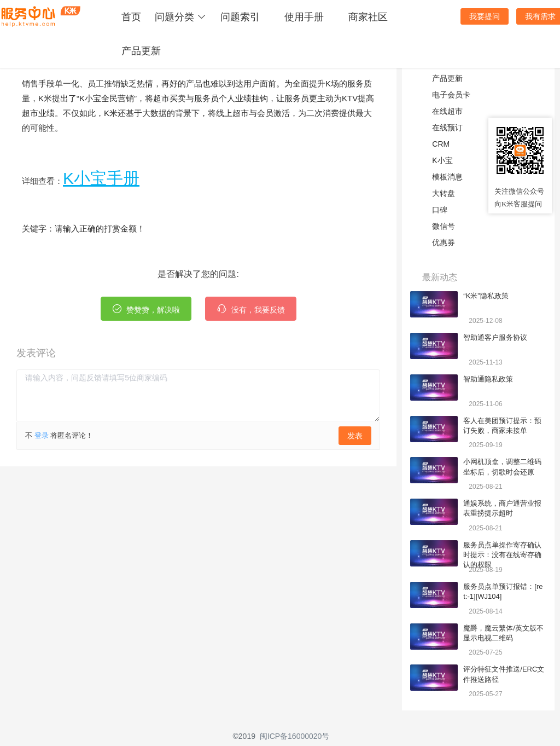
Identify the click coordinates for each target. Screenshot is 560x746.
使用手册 (304, 17)
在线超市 (447, 111)
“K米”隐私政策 (486, 296)
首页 (131, 17)
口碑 (440, 210)
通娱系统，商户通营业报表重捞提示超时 (502, 508)
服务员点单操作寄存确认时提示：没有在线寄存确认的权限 (502, 551)
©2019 (244, 736)
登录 (42, 435)
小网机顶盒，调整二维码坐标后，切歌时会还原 (502, 467)
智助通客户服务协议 (495, 337)
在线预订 (447, 128)
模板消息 (447, 177)
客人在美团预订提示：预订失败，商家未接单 (502, 426)
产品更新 (141, 51)
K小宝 (442, 160)
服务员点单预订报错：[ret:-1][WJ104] (503, 591)
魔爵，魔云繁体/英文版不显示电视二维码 (503, 633)
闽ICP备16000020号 (295, 736)
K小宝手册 (101, 178)
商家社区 (368, 17)
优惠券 (444, 242)
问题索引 (240, 17)
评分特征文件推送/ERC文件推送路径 (504, 674)
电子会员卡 (451, 95)
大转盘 (444, 193)
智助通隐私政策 (488, 379)
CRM (441, 144)
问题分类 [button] (181, 17)
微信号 (444, 226)
